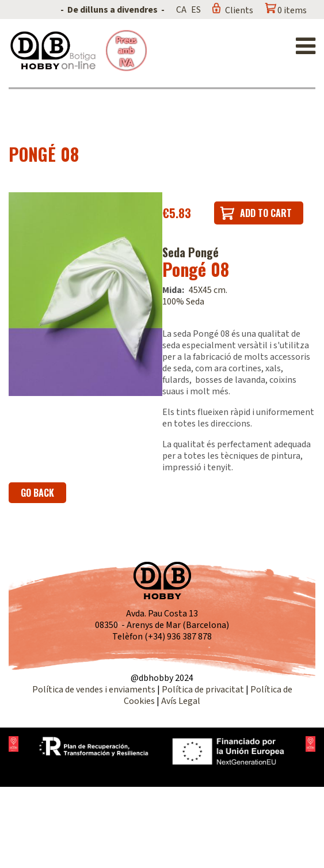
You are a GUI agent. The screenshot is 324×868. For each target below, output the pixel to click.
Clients (239, 10)
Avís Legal (181, 701)
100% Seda (183, 302)
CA (181, 10)
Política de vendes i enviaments (94, 690)
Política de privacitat (203, 690)
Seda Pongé (190, 252)
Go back (37, 493)
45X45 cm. (208, 290)
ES (196, 10)
